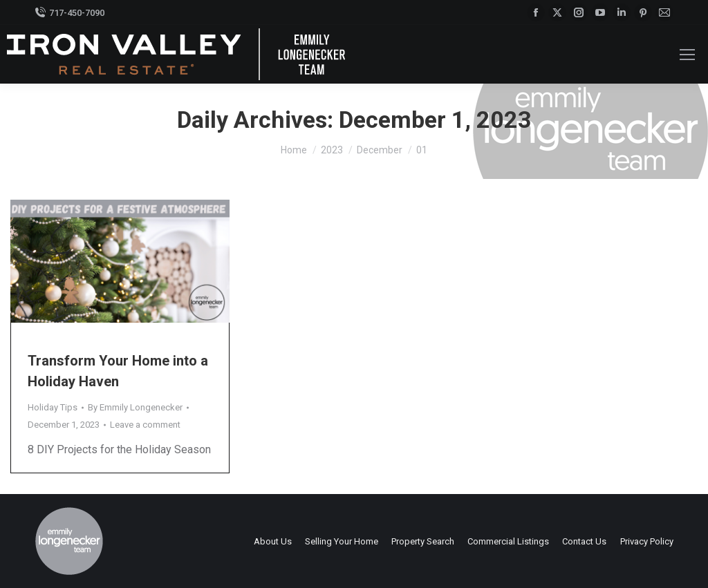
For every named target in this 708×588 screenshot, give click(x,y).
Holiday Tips (53, 407)
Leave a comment (145, 425)
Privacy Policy (647, 541)
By (135, 407)
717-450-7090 (69, 13)
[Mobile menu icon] (687, 55)
